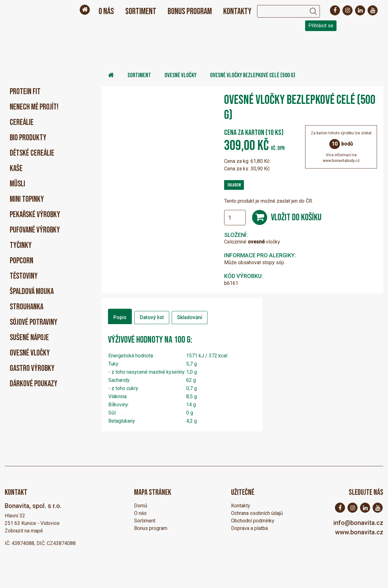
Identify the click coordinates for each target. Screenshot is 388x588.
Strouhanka (27, 307)
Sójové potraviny (34, 322)
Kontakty (237, 11)
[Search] (282, 11)
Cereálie (22, 123)
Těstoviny (24, 276)
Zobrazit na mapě (24, 531)
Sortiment (141, 11)
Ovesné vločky (30, 353)
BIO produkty (28, 138)
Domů (141, 506)
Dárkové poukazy (34, 384)
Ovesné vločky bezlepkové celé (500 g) (253, 75)
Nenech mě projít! (34, 107)
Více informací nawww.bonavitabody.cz (341, 158)
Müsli (17, 184)
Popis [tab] (120, 317)
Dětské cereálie (32, 153)
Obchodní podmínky (253, 521)
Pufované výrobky (35, 230)
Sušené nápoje (29, 338)
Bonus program (190, 11)
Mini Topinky (27, 199)
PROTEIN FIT (25, 92)
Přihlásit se (321, 26)
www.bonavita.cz (359, 532)
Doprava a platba (249, 528)
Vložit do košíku (296, 217)
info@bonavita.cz (358, 523)
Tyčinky (21, 246)
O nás (106, 11)
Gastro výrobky (32, 369)
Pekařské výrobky (35, 215)
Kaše (16, 169)
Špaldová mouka (32, 292)
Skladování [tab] (190, 317)
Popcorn (22, 261)
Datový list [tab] (152, 317)
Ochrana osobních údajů (257, 513)
